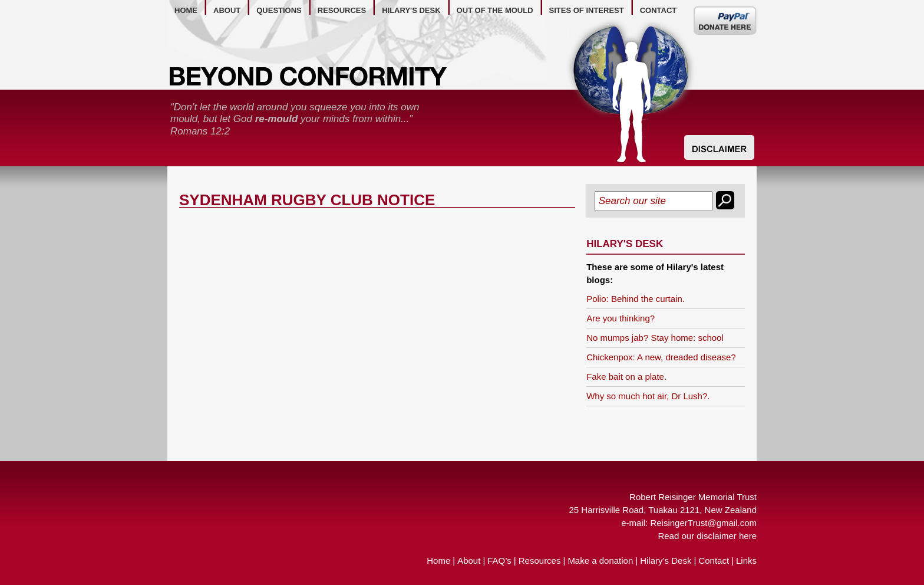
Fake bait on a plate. (626, 377)
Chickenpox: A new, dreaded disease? (661, 357)
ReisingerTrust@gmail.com (703, 523)
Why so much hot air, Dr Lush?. (648, 396)
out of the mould (495, 10)
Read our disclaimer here (707, 536)
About (469, 561)
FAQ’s (499, 561)
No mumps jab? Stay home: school (655, 338)
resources (342, 10)
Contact (714, 561)
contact (659, 10)
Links (746, 561)
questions (279, 10)
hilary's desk (411, 10)
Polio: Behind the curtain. (636, 299)
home (186, 10)
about (227, 10)
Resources (540, 561)
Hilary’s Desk (666, 561)
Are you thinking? (621, 318)
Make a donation (600, 561)
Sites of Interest (587, 10)
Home (438, 561)
